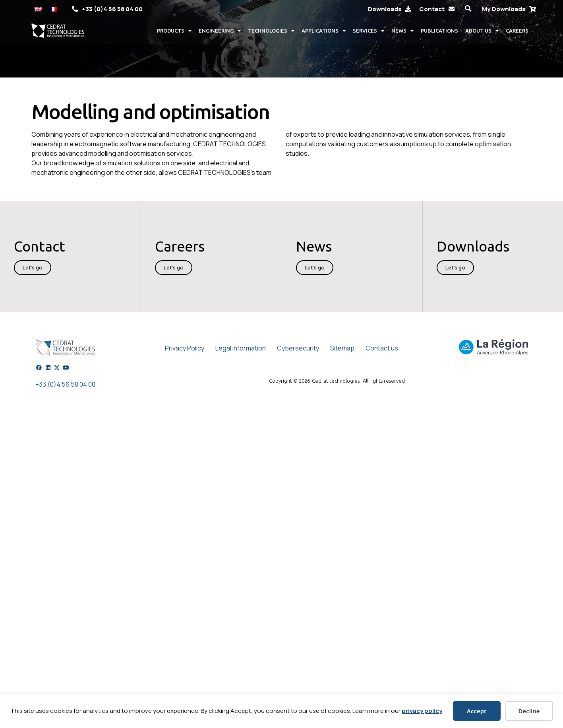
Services (369, 31)
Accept (477, 711)
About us (482, 31)
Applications (324, 31)
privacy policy (422, 711)
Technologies (271, 31)
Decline (529, 711)
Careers (517, 31)
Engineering (220, 31)
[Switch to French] (53, 9)
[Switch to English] (38, 9)
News (402, 31)
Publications (439, 31)
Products (174, 31)
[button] (468, 9)
